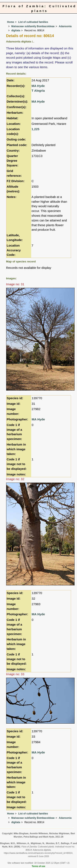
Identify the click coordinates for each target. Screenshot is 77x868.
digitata (16, 30)
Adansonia (65, 26)
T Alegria (38, 91)
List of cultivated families (33, 22)
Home (11, 22)
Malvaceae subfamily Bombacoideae (33, 26)
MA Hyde (38, 86)
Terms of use (38, 866)
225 (37, 129)
